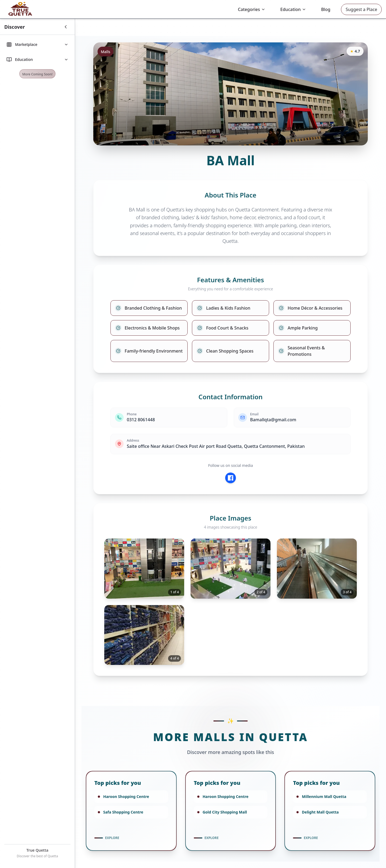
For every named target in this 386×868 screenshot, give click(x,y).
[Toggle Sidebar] (30, 27)
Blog (326, 9)
